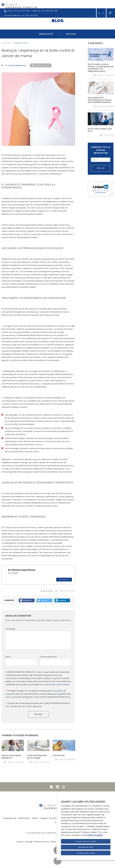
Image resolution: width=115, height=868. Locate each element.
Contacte (20, 842)
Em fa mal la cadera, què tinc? (100, 130)
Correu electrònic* (49, 657)
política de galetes (95, 835)
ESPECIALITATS (46, 34)
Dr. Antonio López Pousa (15, 65)
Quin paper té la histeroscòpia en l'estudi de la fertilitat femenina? (100, 100)
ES (99, 13)
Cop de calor (59, 755)
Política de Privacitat (60, 684)
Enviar (38, 714)
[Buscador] (110, 13)
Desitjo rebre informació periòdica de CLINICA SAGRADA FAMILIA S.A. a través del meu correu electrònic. (38, 705)
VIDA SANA (71, 34)
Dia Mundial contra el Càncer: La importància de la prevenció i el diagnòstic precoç (101, 68)
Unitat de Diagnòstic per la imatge (37, 757)
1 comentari (109, 135)
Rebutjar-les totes (86, 847)
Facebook (26, 600)
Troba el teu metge (49, 818)
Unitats (35, 818)
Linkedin (61, 600)
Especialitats (24, 818)
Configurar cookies (59, 862)
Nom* (8, 657)
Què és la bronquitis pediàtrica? (11, 757)
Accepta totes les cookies (86, 841)
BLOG (57, 21)
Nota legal (29, 842)
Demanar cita (42, 65)
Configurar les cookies (86, 853)
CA (103, 13)
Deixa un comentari (67, 591)
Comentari (10, 629)
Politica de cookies (41, 842)
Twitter (43, 600)
